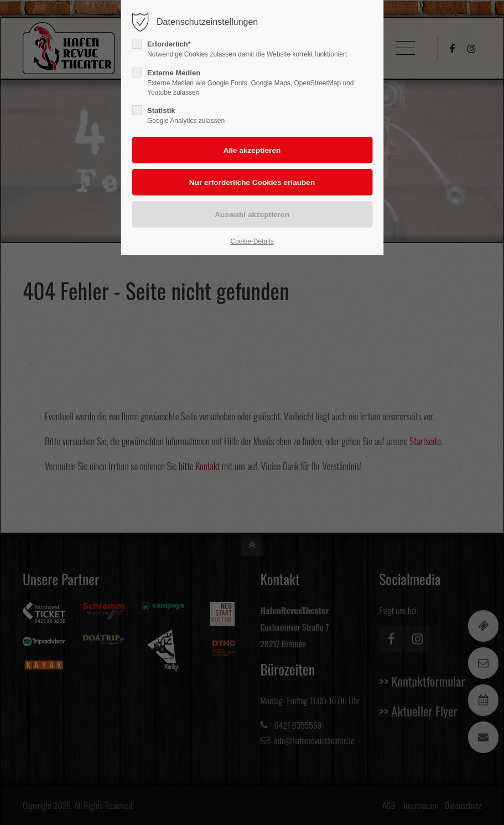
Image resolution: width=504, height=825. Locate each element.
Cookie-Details (252, 241)
